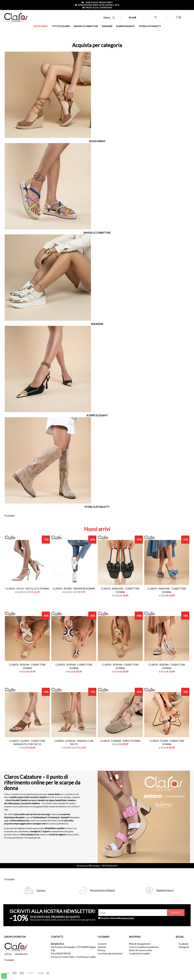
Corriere (41, 890)
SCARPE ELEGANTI (126, 26)
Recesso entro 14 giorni (102, 890)
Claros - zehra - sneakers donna (74, 589)
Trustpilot (9, 516)
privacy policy (128, 918)
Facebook (184, 944)
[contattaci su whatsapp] (4, 976)
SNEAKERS (107, 26)
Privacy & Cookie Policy (63, 957)
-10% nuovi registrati (97, 2)
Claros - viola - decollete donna (27, 589)
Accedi (132, 17)
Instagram (184, 947)
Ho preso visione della (117, 918)
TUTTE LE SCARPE (61, 26)
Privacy (102, 950)
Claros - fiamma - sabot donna (120, 741)
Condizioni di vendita (140, 954)
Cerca (109, 18)
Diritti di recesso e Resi (140, 950)
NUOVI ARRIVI (40, 26)
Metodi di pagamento (140, 944)
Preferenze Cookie (86, 957)
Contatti (102, 944)
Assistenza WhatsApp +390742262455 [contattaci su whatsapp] (97, 866)
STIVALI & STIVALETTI (150, 26)
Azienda (102, 947)
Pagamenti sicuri (165, 890)
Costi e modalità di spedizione (144, 947)
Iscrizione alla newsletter (110, 954)
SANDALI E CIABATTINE (86, 26)
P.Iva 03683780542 (61, 954)
